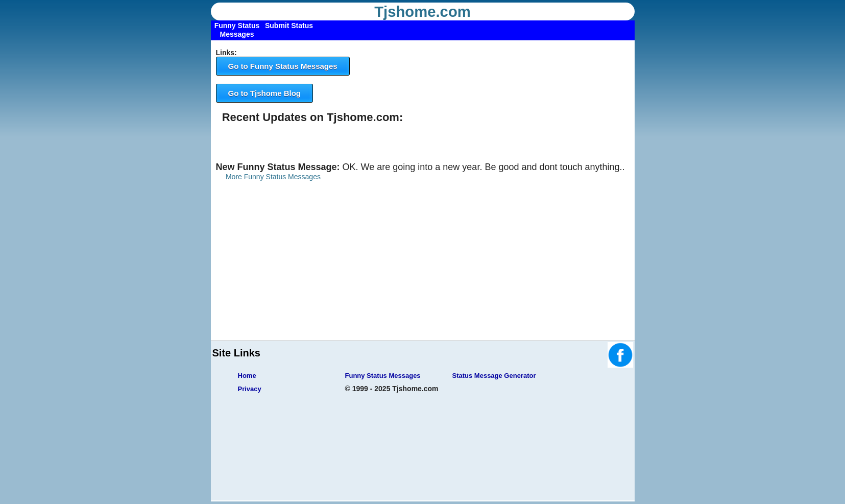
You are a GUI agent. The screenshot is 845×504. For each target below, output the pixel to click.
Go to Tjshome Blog (265, 93)
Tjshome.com (422, 12)
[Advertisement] (423, 269)
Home (247, 376)
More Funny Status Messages (273, 177)
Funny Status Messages (383, 376)
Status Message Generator (494, 376)
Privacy (250, 389)
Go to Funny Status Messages (283, 66)
